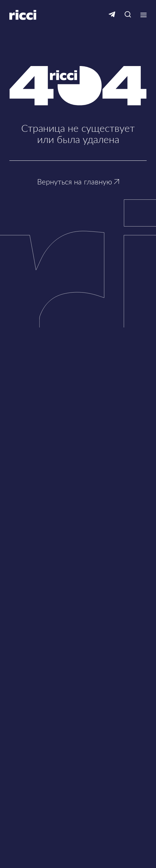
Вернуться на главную (78, 181)
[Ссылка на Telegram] (112, 15)
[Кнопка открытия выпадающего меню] (144, 15)
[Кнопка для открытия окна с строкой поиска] (128, 15)
